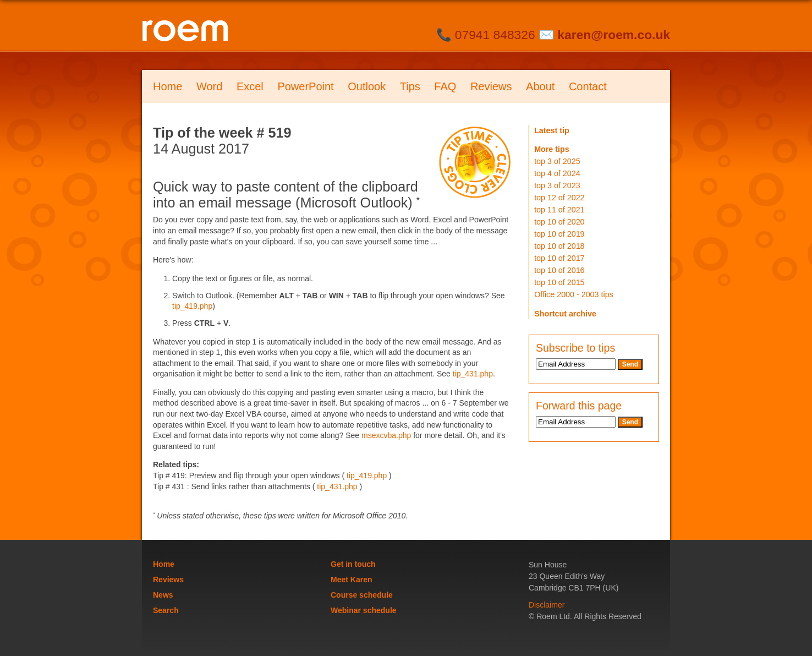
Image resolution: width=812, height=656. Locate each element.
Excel (250, 86)
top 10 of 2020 (559, 222)
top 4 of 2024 (557, 173)
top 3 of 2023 (557, 185)
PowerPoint (305, 86)
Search (166, 610)
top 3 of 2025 (557, 161)
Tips (410, 86)
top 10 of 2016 (559, 270)
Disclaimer (547, 605)
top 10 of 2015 (559, 282)
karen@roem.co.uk (614, 35)
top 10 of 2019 (559, 234)
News (163, 595)
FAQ (445, 86)
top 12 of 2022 (559, 198)
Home (168, 86)
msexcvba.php (386, 435)
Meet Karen (351, 580)
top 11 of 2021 (559, 210)
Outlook (367, 86)
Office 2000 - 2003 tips (574, 294)
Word (209, 86)
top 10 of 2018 (559, 246)
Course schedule (362, 595)
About (540, 86)
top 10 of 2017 (559, 258)
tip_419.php (192, 306)
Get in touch (353, 564)
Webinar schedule (364, 610)
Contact (588, 86)
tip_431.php (473, 374)
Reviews (491, 86)
